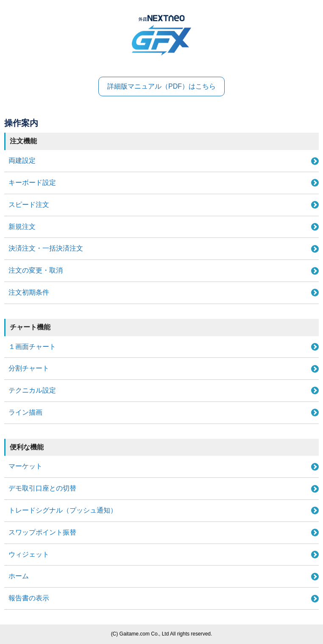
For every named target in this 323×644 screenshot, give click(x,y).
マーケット (25, 466)
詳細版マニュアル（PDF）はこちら (161, 86)
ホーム (19, 576)
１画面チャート (32, 347)
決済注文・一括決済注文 (46, 248)
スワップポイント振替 (42, 532)
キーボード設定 (32, 183)
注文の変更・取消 (36, 270)
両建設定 (22, 160)
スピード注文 (29, 205)
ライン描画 (25, 412)
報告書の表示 (29, 598)
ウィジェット (29, 554)
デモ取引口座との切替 (42, 488)
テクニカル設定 (32, 390)
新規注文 (22, 227)
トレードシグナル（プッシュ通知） (63, 510)
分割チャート (29, 368)
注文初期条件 (29, 292)
